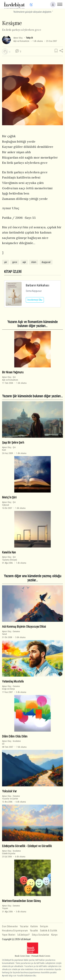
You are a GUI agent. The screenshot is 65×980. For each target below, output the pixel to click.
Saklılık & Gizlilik (49, 931)
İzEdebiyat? (24, 935)
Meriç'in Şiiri (9, 497)
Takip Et (29, 38)
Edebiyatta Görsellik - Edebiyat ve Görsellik (27, 846)
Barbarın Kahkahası (38, 285)
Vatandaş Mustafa (13, 681)
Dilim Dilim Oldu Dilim (15, 736)
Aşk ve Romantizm (21, 41)
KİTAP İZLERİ (13, 272)
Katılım (34, 926)
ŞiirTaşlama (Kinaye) (10, 558)
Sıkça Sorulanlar (41, 935)
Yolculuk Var (9, 791)
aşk (24, 262)
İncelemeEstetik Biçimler (11, 852)
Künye (55, 935)
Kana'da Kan (9, 552)
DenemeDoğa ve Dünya (11, 688)
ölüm (34, 262)
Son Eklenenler (10, 926)
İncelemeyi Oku (35, 300)
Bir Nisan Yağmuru (13, 372)
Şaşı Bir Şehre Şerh (13, 443)
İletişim (44, 926)
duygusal (46, 262)
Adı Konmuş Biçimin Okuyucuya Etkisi (24, 627)
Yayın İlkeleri (9, 935)
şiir (6, 262)
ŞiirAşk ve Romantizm (10, 378)
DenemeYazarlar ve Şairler (11, 797)
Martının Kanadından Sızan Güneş (21, 901)
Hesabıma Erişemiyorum (15, 931)
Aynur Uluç (18, 38)
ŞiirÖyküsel (9, 503)
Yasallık (34, 931)
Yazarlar (24, 926)
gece (15, 262)
